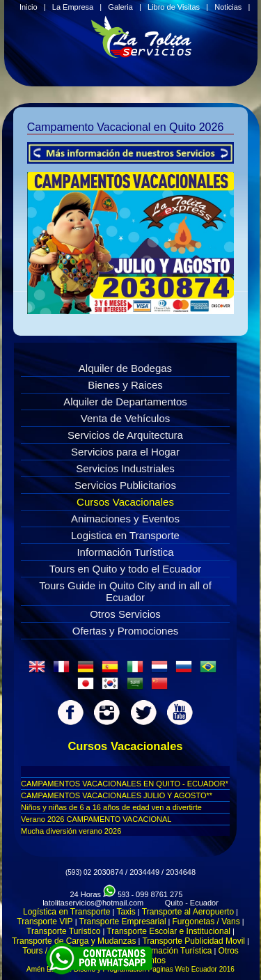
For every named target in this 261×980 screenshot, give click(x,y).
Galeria (120, 7)
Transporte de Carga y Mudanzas (74, 941)
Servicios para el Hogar (125, 452)
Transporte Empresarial (123, 921)
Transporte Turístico (63, 931)
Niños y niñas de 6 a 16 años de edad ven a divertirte (111, 807)
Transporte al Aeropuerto (188, 912)
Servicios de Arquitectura (125, 435)
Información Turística (125, 552)
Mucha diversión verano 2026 (71, 831)
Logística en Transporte (66, 912)
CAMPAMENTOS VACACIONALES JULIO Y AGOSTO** (117, 795)
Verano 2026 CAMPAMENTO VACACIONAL (96, 819)
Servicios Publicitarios (125, 485)
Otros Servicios (125, 614)
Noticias (228, 7)
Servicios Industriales (125, 468)
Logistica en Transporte (125, 535)
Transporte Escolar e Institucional (168, 931)
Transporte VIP (45, 921)
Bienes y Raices (125, 385)
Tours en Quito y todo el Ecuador (125, 569)
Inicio (29, 7)
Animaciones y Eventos (125, 519)
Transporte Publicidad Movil (193, 941)
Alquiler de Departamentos (125, 402)
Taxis (126, 912)
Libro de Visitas (174, 7)
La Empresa (73, 7)
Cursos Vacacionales (125, 502)
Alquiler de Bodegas (125, 368)
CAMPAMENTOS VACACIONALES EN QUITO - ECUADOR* (125, 784)
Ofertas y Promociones (126, 631)
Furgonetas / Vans (206, 921)
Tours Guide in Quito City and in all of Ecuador (125, 591)
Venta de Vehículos (125, 418)
